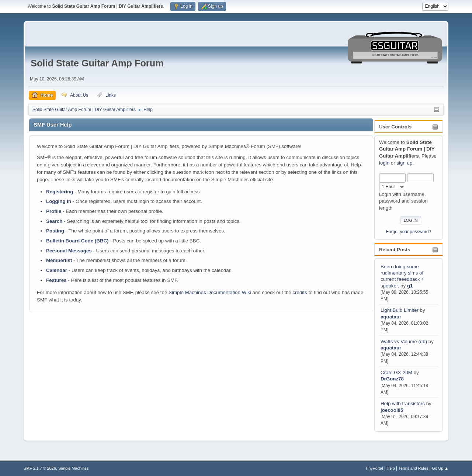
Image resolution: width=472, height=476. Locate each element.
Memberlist (59, 260)
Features (56, 280)
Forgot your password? (409, 232)
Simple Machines (73, 468)
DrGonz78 (392, 379)
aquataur (391, 317)
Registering (60, 192)
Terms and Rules (414, 468)
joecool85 (392, 410)
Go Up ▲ (440, 468)
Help (391, 468)
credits (300, 292)
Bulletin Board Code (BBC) (77, 241)
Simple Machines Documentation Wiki (210, 292)
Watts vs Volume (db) (404, 342)
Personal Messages (69, 251)
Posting (55, 231)
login (384, 163)
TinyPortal (374, 468)
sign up (404, 163)
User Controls (395, 127)
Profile (54, 211)
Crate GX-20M (396, 372)
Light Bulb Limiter (400, 310)
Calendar (57, 270)
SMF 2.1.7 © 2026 (40, 468)
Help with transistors (403, 403)
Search (54, 221)
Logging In (59, 201)
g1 (410, 286)
